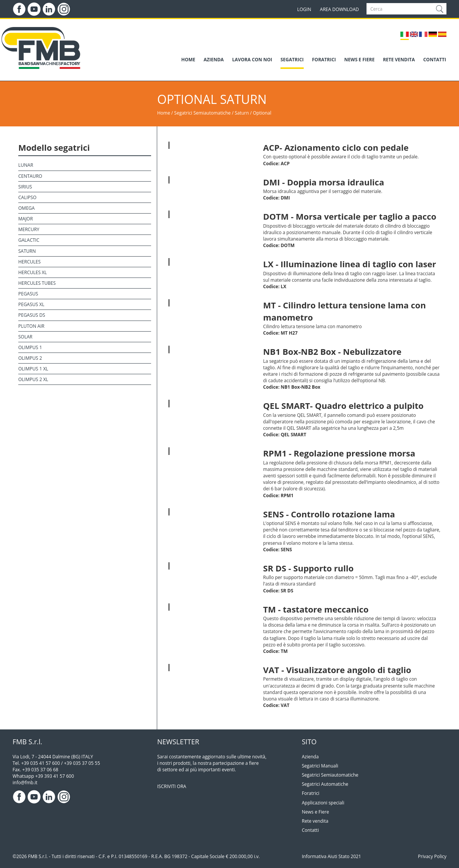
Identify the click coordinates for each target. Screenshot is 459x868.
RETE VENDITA (399, 60)
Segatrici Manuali (320, 766)
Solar (25, 337)
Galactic (29, 240)
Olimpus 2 (30, 358)
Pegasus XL (31, 304)
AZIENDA (214, 60)
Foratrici (311, 793)
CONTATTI (435, 60)
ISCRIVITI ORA (172, 786)
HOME (188, 60)
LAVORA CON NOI (252, 60)
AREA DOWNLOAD (339, 9)
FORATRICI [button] (324, 60)
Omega (26, 208)
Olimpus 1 (30, 347)
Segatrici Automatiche (325, 784)
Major (25, 219)
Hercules (29, 262)
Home (164, 113)
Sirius (25, 187)
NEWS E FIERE (360, 60)
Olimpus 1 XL (33, 369)
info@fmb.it (25, 783)
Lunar (26, 165)
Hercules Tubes (37, 283)
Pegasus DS (32, 315)
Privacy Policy (432, 856)
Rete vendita (315, 821)
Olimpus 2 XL (33, 379)
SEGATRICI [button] (292, 60)
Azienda (310, 757)
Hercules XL (33, 272)
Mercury (29, 229)
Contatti (310, 830)
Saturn (242, 113)
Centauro (30, 176)
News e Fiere (315, 812)
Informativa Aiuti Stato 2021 (331, 856)
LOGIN (304, 9)
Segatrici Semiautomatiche (203, 113)
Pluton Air (31, 326)
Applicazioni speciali (323, 803)
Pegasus (28, 294)
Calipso (27, 197)
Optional (262, 113)
